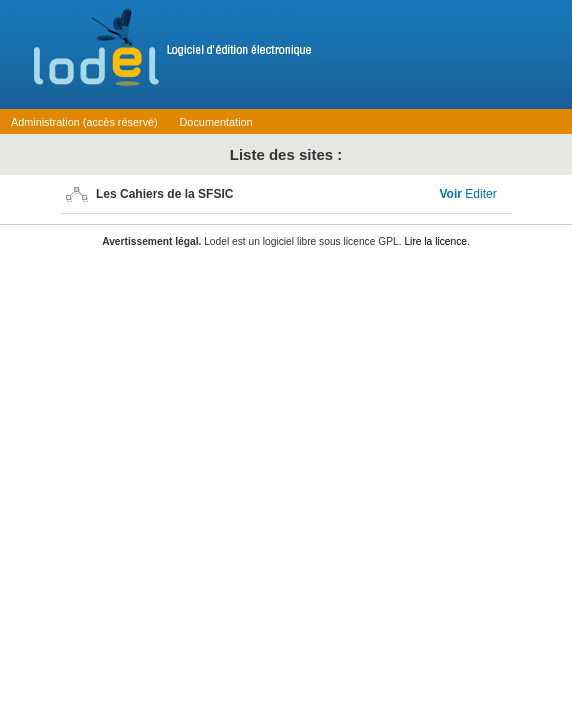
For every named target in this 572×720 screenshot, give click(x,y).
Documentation (216, 122)
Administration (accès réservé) (84, 122)
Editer (480, 194)
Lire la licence (435, 241)
